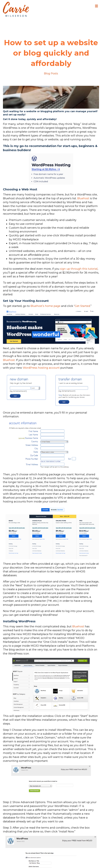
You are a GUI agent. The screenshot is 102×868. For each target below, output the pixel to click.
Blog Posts (51, 73)
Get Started (82, 306)
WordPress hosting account (41, 368)
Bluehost (83, 198)
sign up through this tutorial (79, 269)
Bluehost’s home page (45, 306)
